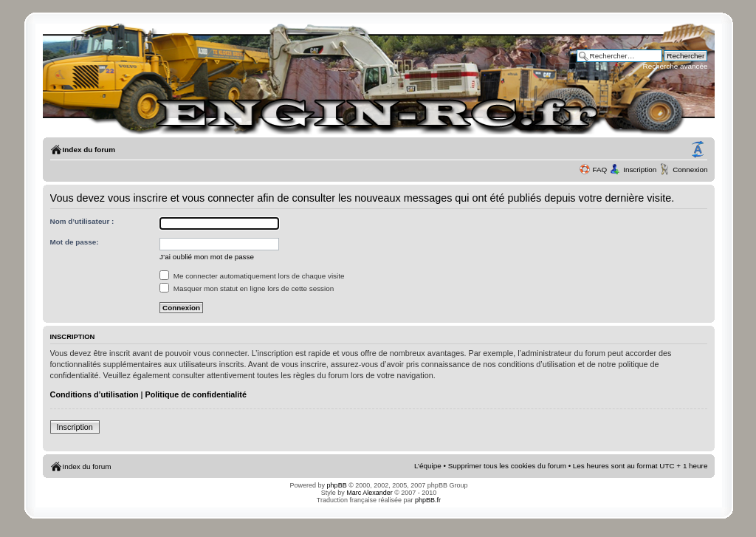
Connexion (690, 170)
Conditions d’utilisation (94, 394)
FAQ (599, 170)
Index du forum (89, 150)
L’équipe (428, 466)
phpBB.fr (428, 500)
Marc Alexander (370, 493)
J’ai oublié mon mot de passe (207, 257)
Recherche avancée (676, 66)
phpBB (337, 485)
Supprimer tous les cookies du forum (507, 466)
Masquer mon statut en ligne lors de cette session (247, 288)
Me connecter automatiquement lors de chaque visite (252, 276)
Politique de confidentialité (196, 394)
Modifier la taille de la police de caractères (698, 150)
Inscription (640, 170)
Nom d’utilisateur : (82, 221)
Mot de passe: (75, 242)
